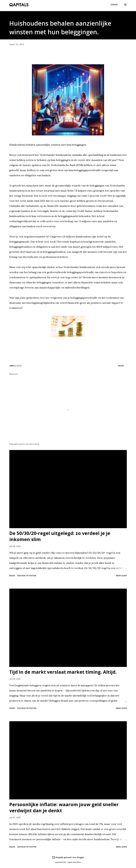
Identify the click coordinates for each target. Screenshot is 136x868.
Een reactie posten (27, 576)
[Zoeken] (114, 5)
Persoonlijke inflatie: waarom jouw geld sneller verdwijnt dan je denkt (64, 807)
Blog (19, 366)
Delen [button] (121, 366)
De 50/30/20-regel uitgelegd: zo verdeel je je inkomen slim (60, 536)
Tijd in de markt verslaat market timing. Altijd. (63, 672)
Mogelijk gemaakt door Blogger (68, 857)
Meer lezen (121, 576)
